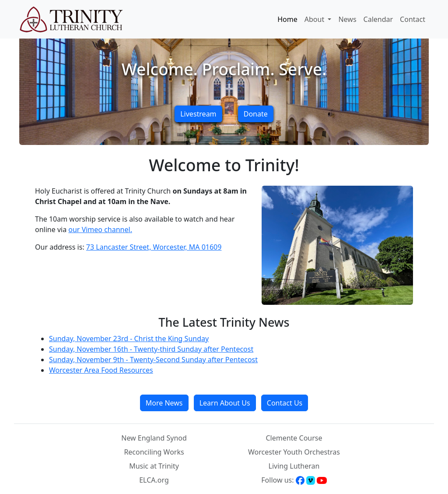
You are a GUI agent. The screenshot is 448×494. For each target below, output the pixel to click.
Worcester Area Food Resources (101, 370)
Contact (413, 19)
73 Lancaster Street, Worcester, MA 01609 (154, 247)
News (347, 19)
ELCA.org (154, 480)
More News (164, 403)
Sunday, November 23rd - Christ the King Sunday (129, 339)
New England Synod (154, 438)
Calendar (378, 19)
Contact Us (285, 403)
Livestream (198, 114)
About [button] (315, 19)
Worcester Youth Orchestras (294, 452)
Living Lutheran (294, 466)
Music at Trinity (154, 466)
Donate (256, 114)
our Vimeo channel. (100, 229)
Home (287, 19)
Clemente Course (294, 438)
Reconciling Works (154, 452)
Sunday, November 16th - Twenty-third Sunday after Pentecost (151, 349)
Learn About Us (225, 403)
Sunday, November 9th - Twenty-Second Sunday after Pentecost (153, 360)
